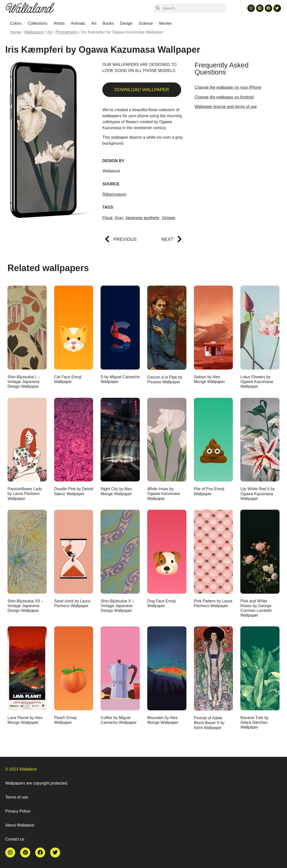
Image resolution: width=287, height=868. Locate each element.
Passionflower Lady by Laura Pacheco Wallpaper (25, 494)
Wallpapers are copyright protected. (37, 783)
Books (108, 23)
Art (94, 23)
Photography (67, 32)
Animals (78, 23)
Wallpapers (34, 32)
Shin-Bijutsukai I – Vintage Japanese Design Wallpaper (23, 382)
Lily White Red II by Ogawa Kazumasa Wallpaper (258, 494)
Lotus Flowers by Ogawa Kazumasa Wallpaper (257, 382)
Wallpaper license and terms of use (226, 107)
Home (16, 32)
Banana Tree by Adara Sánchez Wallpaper (254, 722)
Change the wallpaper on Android (224, 97)
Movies (166, 23)
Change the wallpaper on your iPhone (228, 87)
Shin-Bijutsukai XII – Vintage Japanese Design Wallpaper (25, 606)
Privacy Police (18, 811)
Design (126, 23)
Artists (59, 23)
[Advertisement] (236, 153)
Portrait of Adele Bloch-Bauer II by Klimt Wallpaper (209, 723)
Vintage (168, 218)
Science (146, 23)
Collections (37, 23)
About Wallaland (20, 825)
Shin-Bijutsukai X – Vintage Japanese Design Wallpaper (117, 606)
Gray (119, 218)
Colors (16, 23)
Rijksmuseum (114, 194)
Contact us (15, 839)
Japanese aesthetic (143, 218)
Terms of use (17, 797)
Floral (107, 218)
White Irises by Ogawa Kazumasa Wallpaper (164, 494)
